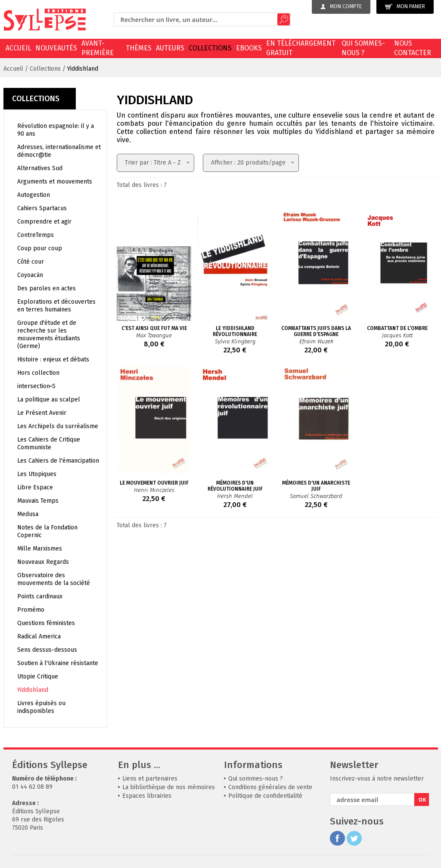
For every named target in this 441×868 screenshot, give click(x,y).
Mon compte (341, 6)
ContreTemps (36, 235)
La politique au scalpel (49, 400)
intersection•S (36, 386)
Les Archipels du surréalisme (58, 426)
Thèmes (139, 48)
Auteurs (170, 48)
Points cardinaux (40, 596)
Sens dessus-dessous (47, 650)
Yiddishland (83, 69)
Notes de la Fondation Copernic (47, 531)
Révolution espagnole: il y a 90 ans (56, 130)
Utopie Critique (38, 677)
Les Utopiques (37, 474)
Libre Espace (35, 487)
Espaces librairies (147, 796)
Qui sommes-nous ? (363, 48)
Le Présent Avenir (42, 413)
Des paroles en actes (47, 288)
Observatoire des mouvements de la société (54, 579)
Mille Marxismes (40, 549)
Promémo (31, 610)
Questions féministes (46, 623)
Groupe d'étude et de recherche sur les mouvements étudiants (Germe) (49, 334)
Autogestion (34, 195)
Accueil (18, 48)
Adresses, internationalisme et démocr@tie (59, 151)
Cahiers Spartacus (42, 208)
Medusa (28, 514)
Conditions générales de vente (270, 787)
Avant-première (98, 48)
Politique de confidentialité (265, 796)
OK (422, 800)
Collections (210, 48)
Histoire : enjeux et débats (53, 359)
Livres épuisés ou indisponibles (41, 707)
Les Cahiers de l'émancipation (58, 461)
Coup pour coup (40, 248)
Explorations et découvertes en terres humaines (56, 306)
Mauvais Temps (38, 501)
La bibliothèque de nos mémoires (169, 787)
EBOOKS (249, 48)
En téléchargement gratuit (301, 48)
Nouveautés (56, 48)
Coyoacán (30, 275)
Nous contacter (413, 48)
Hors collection (38, 373)
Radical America (39, 636)
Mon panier (405, 7)
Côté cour (31, 262)
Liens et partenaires (150, 779)
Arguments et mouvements (55, 182)
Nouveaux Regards (43, 562)
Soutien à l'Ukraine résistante (58, 663)
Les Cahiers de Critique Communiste (49, 443)
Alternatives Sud (40, 168)
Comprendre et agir (44, 222)
